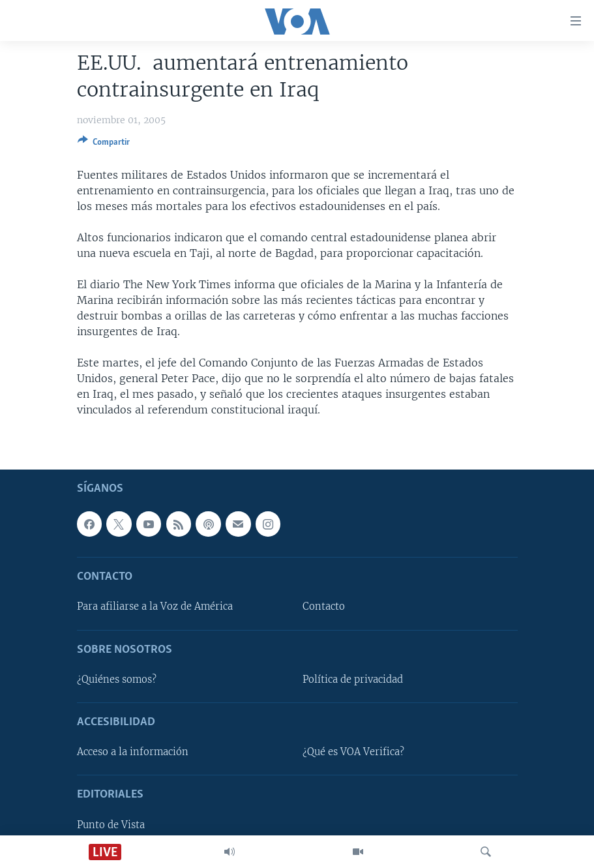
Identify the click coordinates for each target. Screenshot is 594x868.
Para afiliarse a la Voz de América (155, 606)
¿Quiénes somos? (117, 680)
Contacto (324, 606)
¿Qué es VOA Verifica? (353, 752)
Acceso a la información (133, 752)
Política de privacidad (353, 680)
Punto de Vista (111, 824)
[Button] (104, 144)
